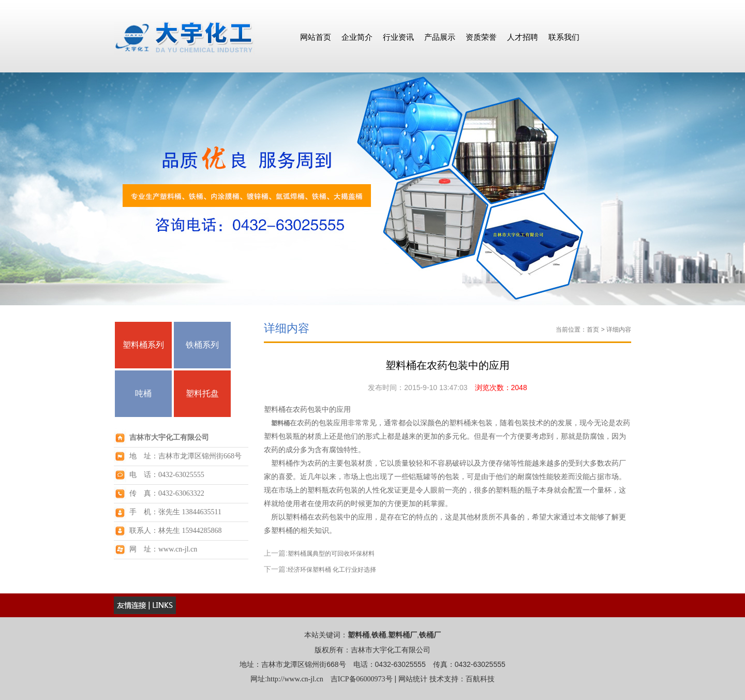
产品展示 (440, 37)
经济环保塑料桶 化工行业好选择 (332, 570)
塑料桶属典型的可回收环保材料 (331, 554)
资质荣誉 (481, 37)
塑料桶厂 (403, 635)
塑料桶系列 (143, 345)
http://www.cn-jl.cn (295, 679)
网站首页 (316, 37)
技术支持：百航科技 (462, 679)
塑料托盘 (202, 393)
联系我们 (564, 37)
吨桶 (143, 393)
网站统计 (413, 679)
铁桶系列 (202, 345)
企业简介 (357, 37)
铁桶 (379, 635)
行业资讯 (398, 37)
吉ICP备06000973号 (362, 679)
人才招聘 (523, 37)
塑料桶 (280, 423)
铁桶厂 (430, 635)
